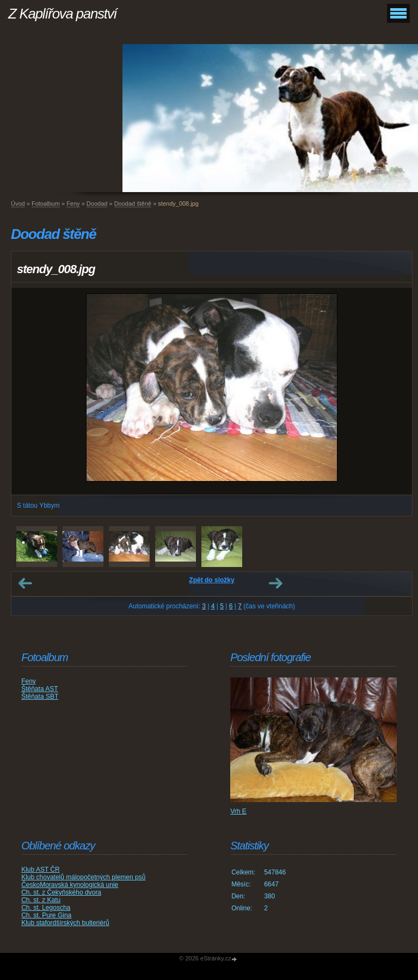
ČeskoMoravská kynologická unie (70, 885)
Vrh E (238, 811)
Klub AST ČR (40, 870)
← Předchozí (25, 583)
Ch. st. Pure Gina (46, 915)
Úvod (18, 204)
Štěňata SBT (40, 697)
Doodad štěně (133, 204)
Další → (275, 583)
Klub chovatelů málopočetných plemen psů (83, 877)
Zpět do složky (211, 580)
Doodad (97, 204)
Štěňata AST (39, 689)
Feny (73, 204)
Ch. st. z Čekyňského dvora (61, 892)
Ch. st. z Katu (41, 900)
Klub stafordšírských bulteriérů (65, 923)
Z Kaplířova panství (62, 14)
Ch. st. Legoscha (46, 908)
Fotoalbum (46, 204)
